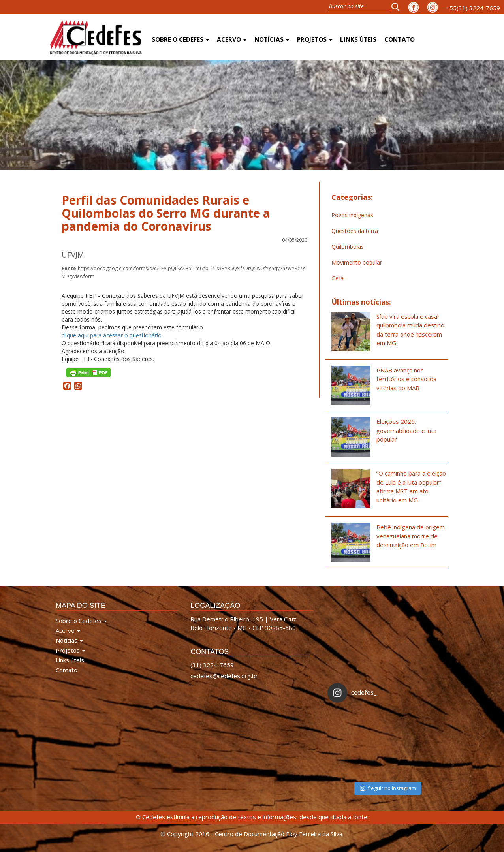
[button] (398, 7)
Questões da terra (355, 231)
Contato (400, 40)
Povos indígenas (352, 215)
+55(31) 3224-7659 (473, 8)
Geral (338, 278)
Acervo (232, 40)
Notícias (272, 40)
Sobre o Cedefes (180, 40)
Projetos (315, 40)
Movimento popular (357, 262)
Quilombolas (348, 247)
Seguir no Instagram (388, 788)
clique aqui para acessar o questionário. (112, 335)
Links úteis (358, 40)
